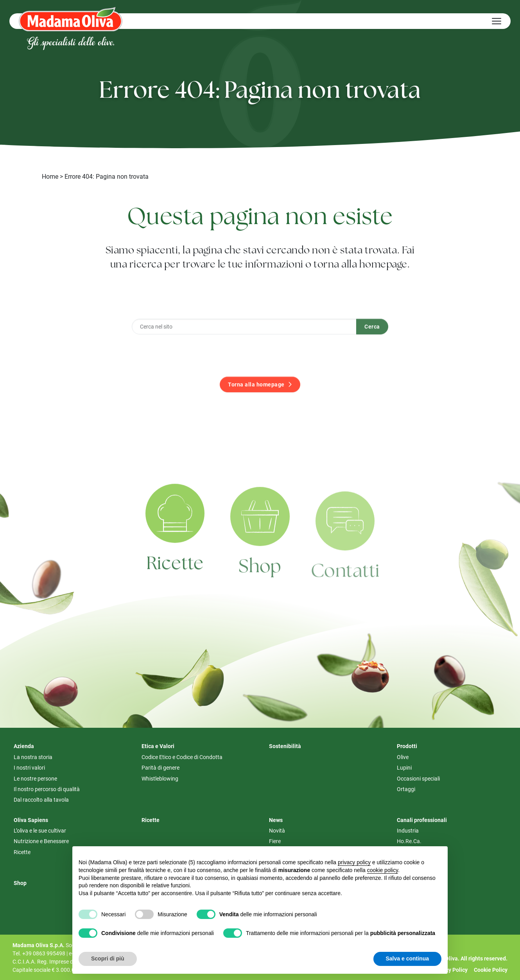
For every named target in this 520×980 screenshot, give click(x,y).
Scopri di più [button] (108, 958)
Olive (403, 757)
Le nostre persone (35, 778)
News (276, 820)
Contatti (345, 590)
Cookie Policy (491, 970)
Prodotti (407, 746)
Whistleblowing (160, 778)
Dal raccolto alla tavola (41, 800)
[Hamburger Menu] (497, 21)
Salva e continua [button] (407, 958)
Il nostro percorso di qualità (47, 789)
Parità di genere (160, 767)
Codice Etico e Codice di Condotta (182, 757)
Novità (277, 830)
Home (50, 176)
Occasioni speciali (418, 778)
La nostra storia (33, 757)
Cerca (372, 340)
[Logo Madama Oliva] (71, 19)
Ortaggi (406, 789)
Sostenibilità (285, 746)
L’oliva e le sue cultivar (40, 830)
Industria (408, 830)
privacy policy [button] (354, 862)
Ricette (175, 578)
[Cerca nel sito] (244, 340)
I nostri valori (29, 767)
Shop (260, 585)
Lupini (404, 767)
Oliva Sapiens (31, 820)
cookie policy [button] (383, 870)
